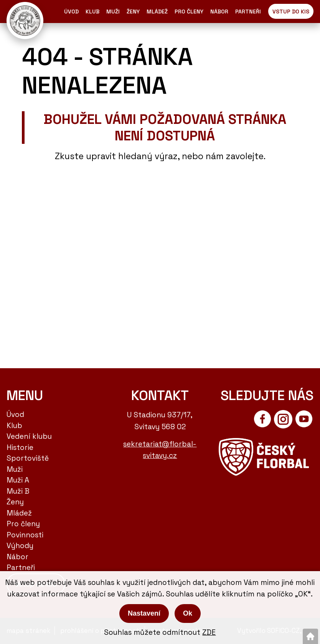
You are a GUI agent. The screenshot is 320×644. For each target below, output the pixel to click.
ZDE (209, 632)
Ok (188, 613)
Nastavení (144, 613)
